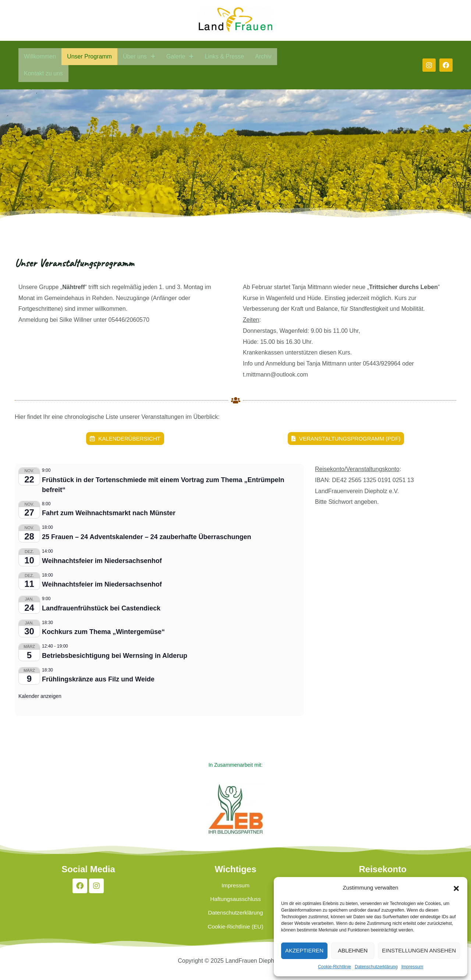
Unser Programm (89, 56)
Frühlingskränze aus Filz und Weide (98, 680)
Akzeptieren (304, 950)
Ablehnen (353, 950)
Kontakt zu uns (43, 73)
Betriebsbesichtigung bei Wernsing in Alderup (115, 656)
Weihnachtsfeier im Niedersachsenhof (102, 561)
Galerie (180, 56)
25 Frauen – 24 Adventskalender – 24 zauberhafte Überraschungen (147, 537)
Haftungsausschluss (235, 904)
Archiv (263, 56)
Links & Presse (224, 56)
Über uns (139, 56)
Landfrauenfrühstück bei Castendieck (101, 609)
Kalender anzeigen (40, 696)
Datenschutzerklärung (376, 967)
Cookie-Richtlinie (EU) (235, 938)
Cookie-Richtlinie (334, 967)
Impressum (412, 967)
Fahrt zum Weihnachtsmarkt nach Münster (109, 513)
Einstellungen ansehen (419, 950)
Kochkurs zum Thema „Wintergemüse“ (103, 632)
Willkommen (40, 56)
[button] (456, 888)
